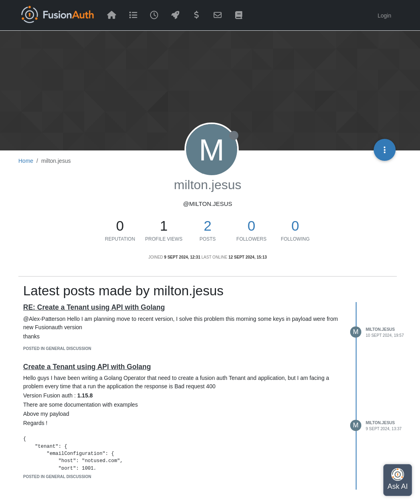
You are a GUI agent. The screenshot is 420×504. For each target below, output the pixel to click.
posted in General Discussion (57, 349)
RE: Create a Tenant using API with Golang (94, 307)
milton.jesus (380, 329)
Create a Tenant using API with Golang (87, 367)
